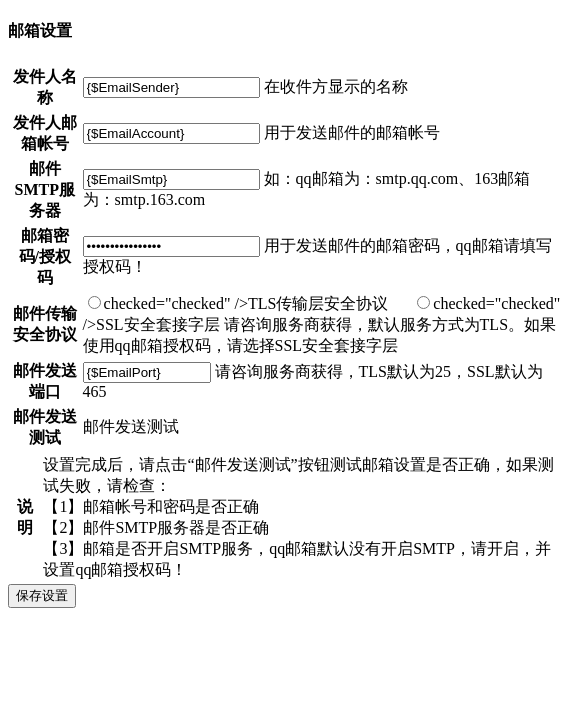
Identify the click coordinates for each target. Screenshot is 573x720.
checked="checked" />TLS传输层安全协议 (238, 303)
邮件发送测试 (131, 426)
